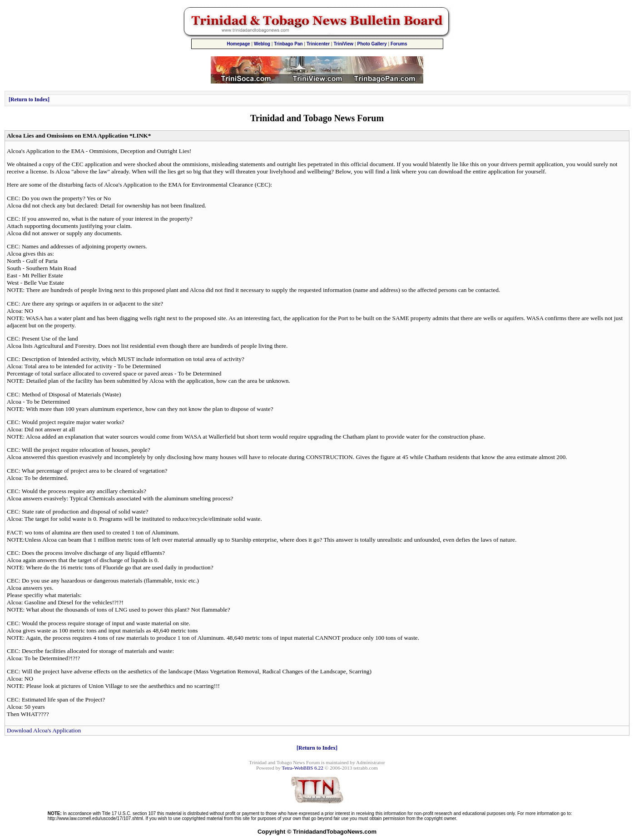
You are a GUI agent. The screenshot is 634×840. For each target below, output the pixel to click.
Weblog (262, 44)
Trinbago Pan (288, 44)
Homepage (238, 44)
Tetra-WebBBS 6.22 (303, 768)
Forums (399, 44)
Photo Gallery (372, 44)
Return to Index (29, 99)
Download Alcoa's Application (44, 730)
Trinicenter (318, 44)
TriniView (343, 44)
